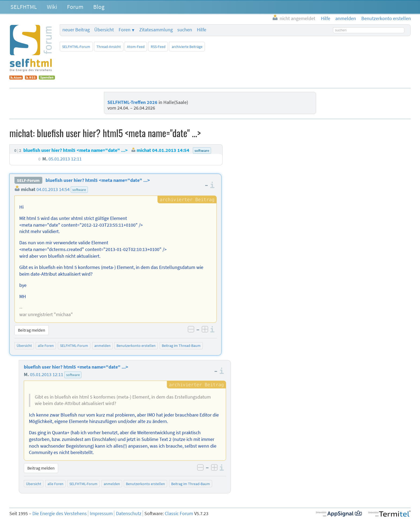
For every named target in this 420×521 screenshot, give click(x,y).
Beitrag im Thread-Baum (181, 346)
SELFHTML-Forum (76, 47)
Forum (75, 7)
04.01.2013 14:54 (53, 189)
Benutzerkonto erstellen (136, 346)
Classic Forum (179, 513)
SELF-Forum (28, 180)
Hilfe (202, 30)
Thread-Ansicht (109, 47)
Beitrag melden (32, 330)
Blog (99, 7)
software (79, 190)
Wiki (52, 7)
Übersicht (104, 30)
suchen (185, 30)
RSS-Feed (158, 47)
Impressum (101, 513)
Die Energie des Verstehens (60, 513)
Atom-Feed (136, 47)
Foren (125, 30)
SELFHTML (24, 7)
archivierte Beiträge (187, 47)
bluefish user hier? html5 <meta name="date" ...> (98, 180)
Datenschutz (129, 513)
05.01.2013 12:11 (47, 374)
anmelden (102, 346)
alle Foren (46, 346)
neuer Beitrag (76, 30)
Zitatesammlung (156, 30)
